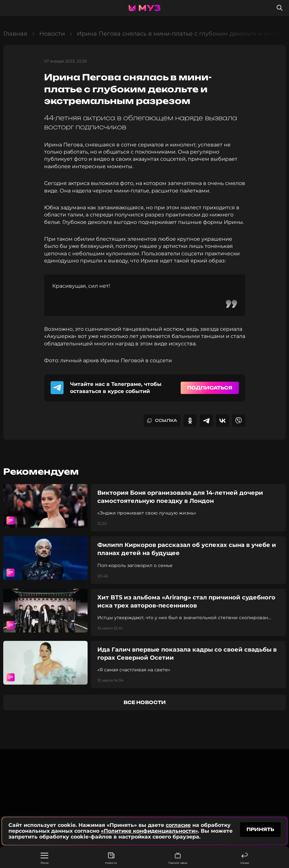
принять (260, 829)
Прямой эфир (178, 858)
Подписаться (210, 388)
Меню (45, 859)
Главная (15, 34)
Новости (111, 858)
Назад (245, 858)
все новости (145, 702)
